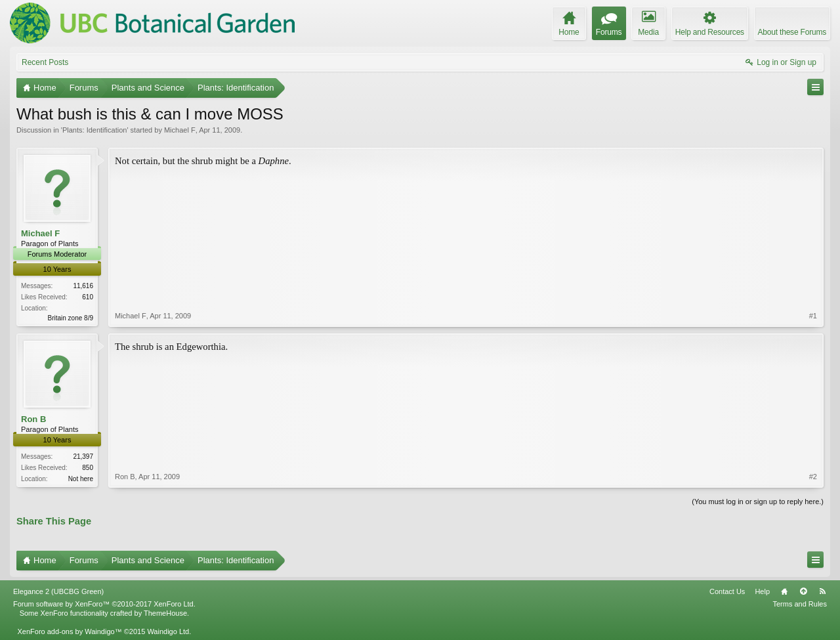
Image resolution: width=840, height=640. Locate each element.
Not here (81, 479)
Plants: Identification (94, 130)
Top (803, 591)
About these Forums (792, 32)
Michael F (180, 130)
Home (784, 591)
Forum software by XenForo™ (104, 604)
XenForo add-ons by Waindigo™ (69, 631)
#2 (813, 477)
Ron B (33, 419)
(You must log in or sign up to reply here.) (758, 501)
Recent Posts (45, 62)
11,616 (83, 286)
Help (762, 591)
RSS (822, 591)
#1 (813, 316)
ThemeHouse (165, 613)
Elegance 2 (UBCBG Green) (58, 591)
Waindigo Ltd (168, 631)
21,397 (83, 457)
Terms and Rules (800, 604)
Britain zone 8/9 (71, 318)
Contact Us (727, 591)
